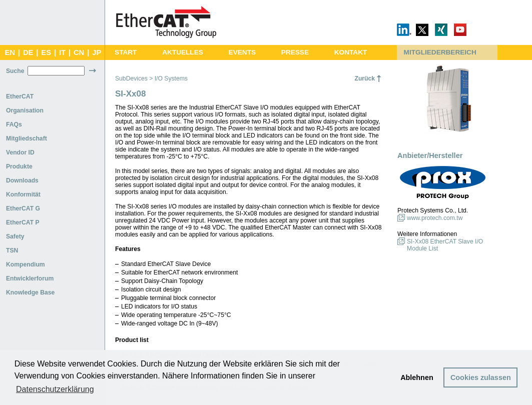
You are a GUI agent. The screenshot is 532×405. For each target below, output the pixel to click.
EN (10, 52)
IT (62, 52)
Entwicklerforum (30, 278)
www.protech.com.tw (435, 218)
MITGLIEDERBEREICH (440, 52)
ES (46, 52)
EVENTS (242, 52)
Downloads (22, 180)
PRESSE (295, 52)
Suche (15, 71)
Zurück (365, 78)
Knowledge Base (30, 292)
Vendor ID (20, 152)
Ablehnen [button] (417, 377)
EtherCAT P (23, 222)
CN (79, 52)
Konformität (23, 194)
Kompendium (26, 264)
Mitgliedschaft (27, 138)
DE (28, 52)
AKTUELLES (183, 52)
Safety (15, 236)
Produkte (19, 166)
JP (97, 52)
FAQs (14, 124)
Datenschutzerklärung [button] (55, 389)
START (126, 52)
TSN (12, 250)
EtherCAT (20, 96)
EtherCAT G (23, 208)
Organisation (25, 110)
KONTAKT (351, 52)
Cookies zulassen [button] (481, 377)
